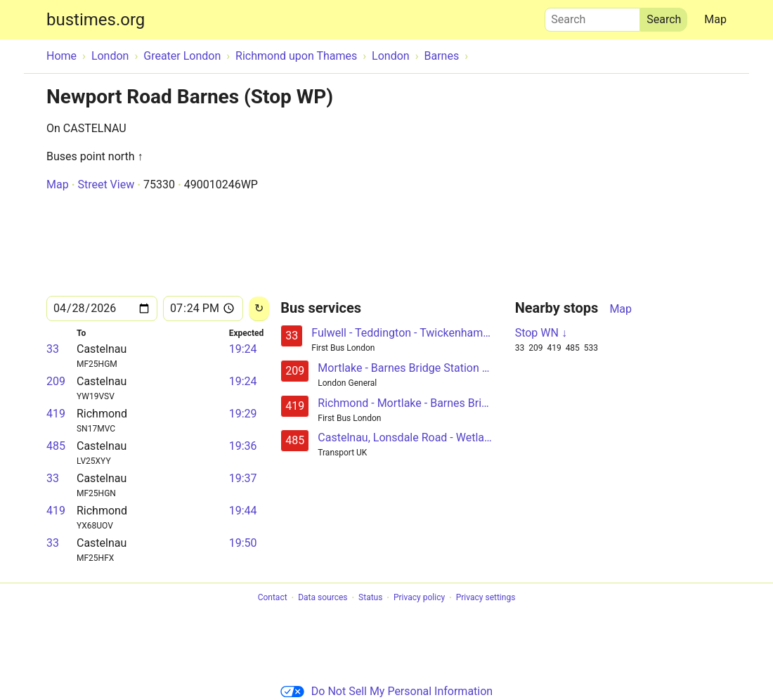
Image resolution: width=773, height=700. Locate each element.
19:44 (243, 511)
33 (53, 349)
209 (56, 381)
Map (715, 19)
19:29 (243, 414)
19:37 (243, 478)
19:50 (243, 543)
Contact (273, 598)
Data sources (323, 598)
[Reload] (259, 309)
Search (592, 16)
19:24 (243, 349)
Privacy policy (419, 598)
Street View (106, 184)
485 (56, 446)
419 (56, 414)
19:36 (243, 446)
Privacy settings (486, 598)
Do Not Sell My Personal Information (386, 691)
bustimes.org (96, 20)
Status (370, 598)
